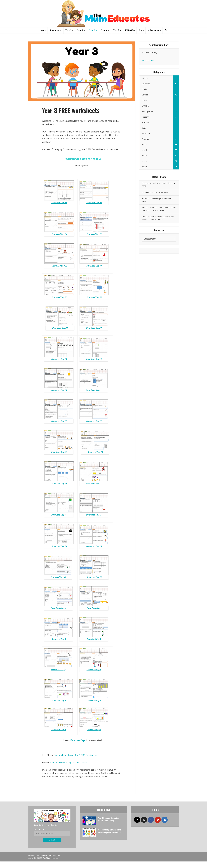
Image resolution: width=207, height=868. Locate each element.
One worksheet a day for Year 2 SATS (69, 762)
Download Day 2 (58, 730)
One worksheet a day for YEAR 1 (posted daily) (76, 755)
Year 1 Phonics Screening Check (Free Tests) (109, 819)
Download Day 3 (94, 700)
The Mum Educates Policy (50, 855)
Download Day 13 (94, 546)
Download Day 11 (94, 577)
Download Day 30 (59, 297)
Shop (141, 30)
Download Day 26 (59, 359)
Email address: (40, 829)
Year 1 (68, 30)
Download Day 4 (58, 700)
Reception (55, 30)
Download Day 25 (94, 359)
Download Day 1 (94, 730)
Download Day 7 (94, 639)
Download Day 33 (94, 234)
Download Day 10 (58, 608)
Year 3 (92, 30)
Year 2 (80, 30)
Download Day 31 (94, 266)
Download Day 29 (94, 297)
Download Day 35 (94, 203)
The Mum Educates (50, 858)
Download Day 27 (94, 328)
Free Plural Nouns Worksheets (155, 192)
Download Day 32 (59, 266)
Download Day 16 (59, 515)
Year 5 (116, 30)
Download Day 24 (59, 390)
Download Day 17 (94, 483)
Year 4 (104, 30)
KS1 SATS (130, 30)
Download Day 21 (94, 421)
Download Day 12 (58, 577)
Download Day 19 (95, 452)
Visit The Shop (148, 61)
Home (43, 30)
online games (154, 30)
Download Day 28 (60, 328)
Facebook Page (78, 740)
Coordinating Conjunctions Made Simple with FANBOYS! (110, 831)
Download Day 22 (59, 421)
